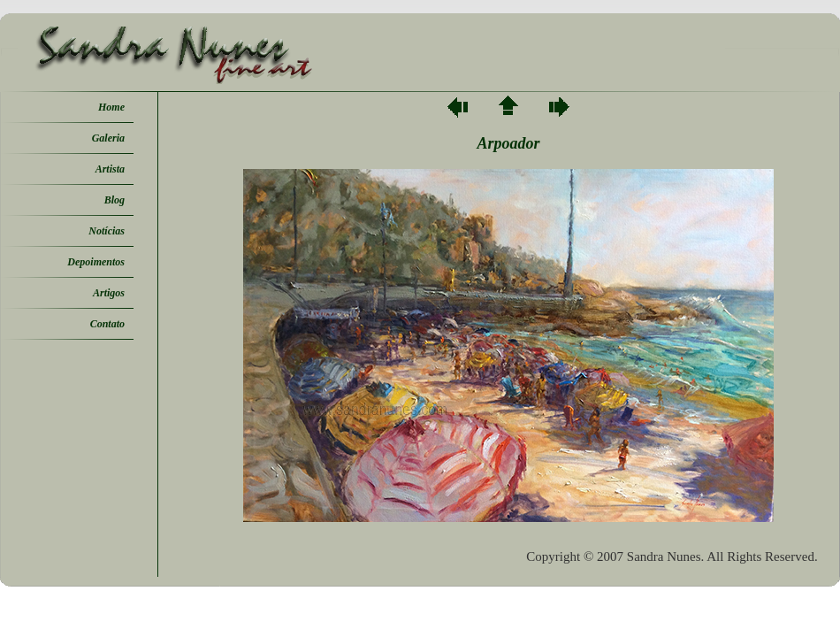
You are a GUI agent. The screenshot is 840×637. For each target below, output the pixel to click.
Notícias (107, 231)
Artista (110, 169)
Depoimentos (96, 262)
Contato (107, 324)
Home (111, 107)
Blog (115, 200)
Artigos (109, 293)
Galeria (108, 138)
